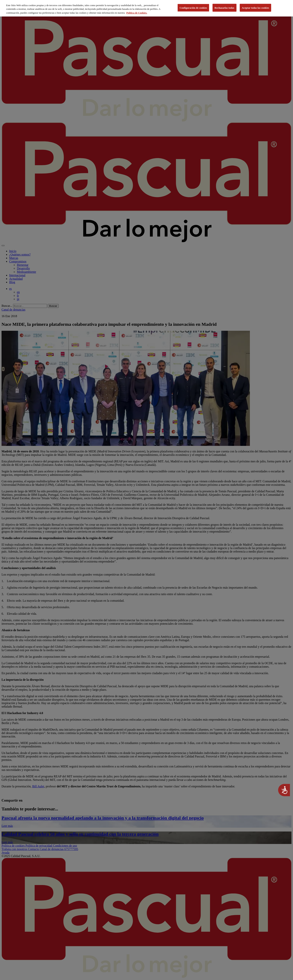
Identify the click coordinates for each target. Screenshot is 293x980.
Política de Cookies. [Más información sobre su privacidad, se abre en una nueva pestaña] (137, 11)
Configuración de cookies (193, 6)
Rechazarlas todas (224, 6)
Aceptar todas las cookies (256, 6)
